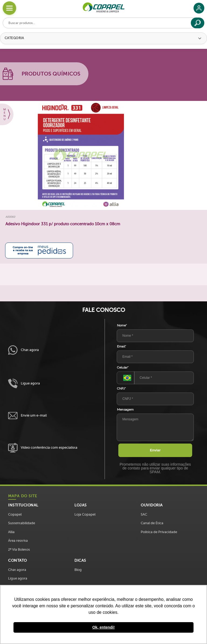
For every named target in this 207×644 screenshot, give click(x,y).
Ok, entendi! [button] (103, 627)
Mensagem (125, 410)
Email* (122, 346)
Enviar (155, 450)
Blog (78, 570)
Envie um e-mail (27, 416)
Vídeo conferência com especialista (43, 448)
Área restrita (18, 541)
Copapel (15, 514)
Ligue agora (24, 384)
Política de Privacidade (159, 532)
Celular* (123, 367)
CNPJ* (121, 389)
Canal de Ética (152, 523)
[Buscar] (198, 23)
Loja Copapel (85, 514)
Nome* (122, 325)
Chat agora (23, 350)
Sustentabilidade (22, 523)
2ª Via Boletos (19, 549)
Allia (11, 532)
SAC (144, 514)
